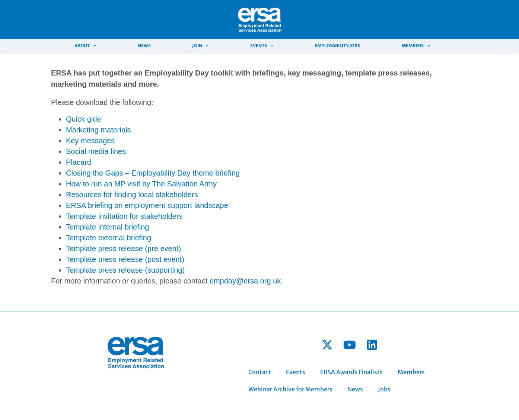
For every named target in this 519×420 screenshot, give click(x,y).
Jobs (384, 389)
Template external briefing (109, 238)
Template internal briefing (107, 227)
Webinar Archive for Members (290, 389)
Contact (260, 372)
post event (165, 259)
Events (262, 46)
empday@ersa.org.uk (245, 281)
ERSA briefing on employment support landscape (147, 205)
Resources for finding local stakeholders (132, 195)
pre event (163, 249)
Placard (79, 162)
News (144, 46)
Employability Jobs (337, 46)
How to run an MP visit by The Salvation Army (141, 184)
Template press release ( (107, 249)
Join (200, 46)
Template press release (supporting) (125, 270)
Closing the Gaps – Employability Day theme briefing (153, 173)
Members (416, 46)
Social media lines (97, 151)
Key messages (90, 141)
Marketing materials (98, 130)
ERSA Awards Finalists (351, 372)
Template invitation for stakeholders (124, 216)
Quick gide (84, 119)
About (85, 46)
